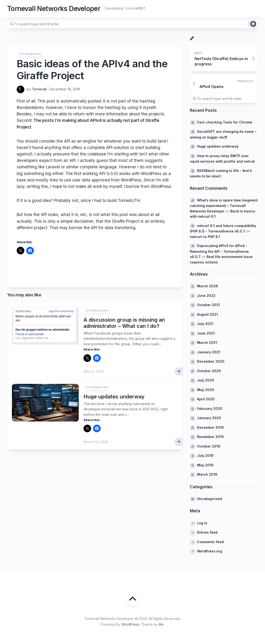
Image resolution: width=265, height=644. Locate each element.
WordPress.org (210, 551)
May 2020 (206, 390)
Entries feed (207, 532)
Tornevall (39, 89)
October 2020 (209, 371)
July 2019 (205, 456)
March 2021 (207, 343)
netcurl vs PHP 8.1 (205, 237)
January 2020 (209, 418)
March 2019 (207, 474)
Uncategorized (30, 54)
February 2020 (210, 409)
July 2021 (205, 324)
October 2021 (208, 305)
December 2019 (210, 427)
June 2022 (206, 296)
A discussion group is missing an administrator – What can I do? (124, 323)
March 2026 (208, 286)
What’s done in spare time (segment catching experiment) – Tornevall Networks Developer (224, 206)
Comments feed (210, 542)
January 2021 (209, 352)
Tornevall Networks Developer (54, 9)
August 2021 (207, 314)
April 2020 (206, 399)
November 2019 (210, 437)
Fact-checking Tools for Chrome (225, 122)
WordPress (130, 624)
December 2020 (211, 361)
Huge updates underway (114, 397)
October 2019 (209, 446)
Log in (202, 523)
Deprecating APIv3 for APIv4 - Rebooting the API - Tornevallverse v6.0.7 (219, 251)
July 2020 (206, 380)
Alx (161, 624)
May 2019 (205, 465)
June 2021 (206, 333)
